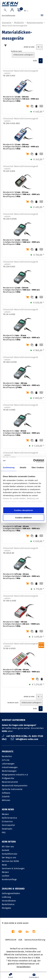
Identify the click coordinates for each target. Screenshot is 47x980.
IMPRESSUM (11, 940)
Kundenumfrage (9, 879)
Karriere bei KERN (10, 861)
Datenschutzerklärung (35, 940)
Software (6, 793)
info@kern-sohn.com (24, 739)
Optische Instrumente (12, 789)
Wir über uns (8, 847)
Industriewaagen (10, 767)
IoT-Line (6, 760)
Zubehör (6, 797)
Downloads (7, 829)
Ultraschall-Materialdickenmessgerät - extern (21, 73)
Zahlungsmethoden (11, 893)
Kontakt (6, 850)
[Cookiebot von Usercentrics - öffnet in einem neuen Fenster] (33, 461)
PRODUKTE (19, 23)
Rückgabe (7, 908)
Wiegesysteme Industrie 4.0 (15, 775)
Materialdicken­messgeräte (15, 26)
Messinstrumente (35, 23)
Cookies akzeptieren (23, 510)
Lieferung (6, 897)
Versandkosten (9, 901)
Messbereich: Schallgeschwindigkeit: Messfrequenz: (21, 99)
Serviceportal (8, 825)
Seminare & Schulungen (13, 868)
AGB (20, 940)
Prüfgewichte (8, 778)
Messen (5, 814)
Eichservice (7, 821)
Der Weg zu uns (9, 858)
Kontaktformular (10, 854)
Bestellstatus (8, 904)
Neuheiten (7, 756)
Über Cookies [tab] (38, 467)
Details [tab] (23, 467)
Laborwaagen (8, 764)
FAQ (4, 832)
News (4, 865)
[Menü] (42, 16)
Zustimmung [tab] (9, 467)
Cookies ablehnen (23, 518)
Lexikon (6, 876)
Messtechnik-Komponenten (15, 786)
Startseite (7, 23)
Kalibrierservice (9, 818)
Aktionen (6, 800)
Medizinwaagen (9, 771)
